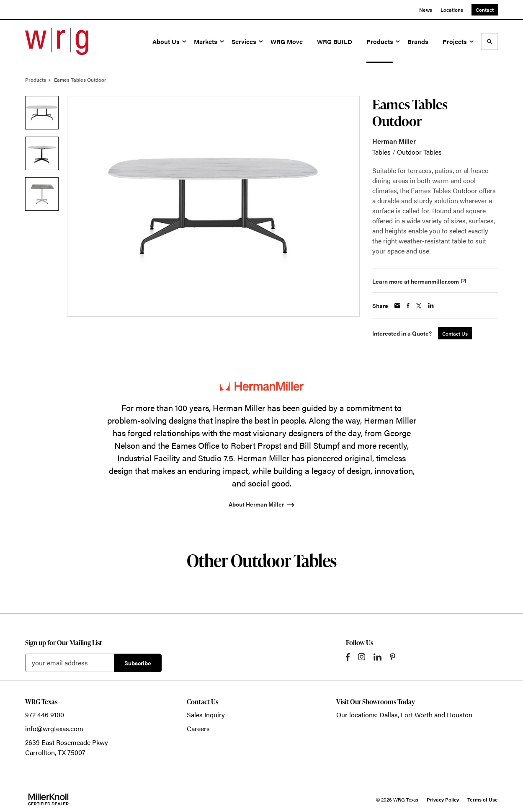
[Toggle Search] (490, 41)
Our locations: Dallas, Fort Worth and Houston (404, 715)
